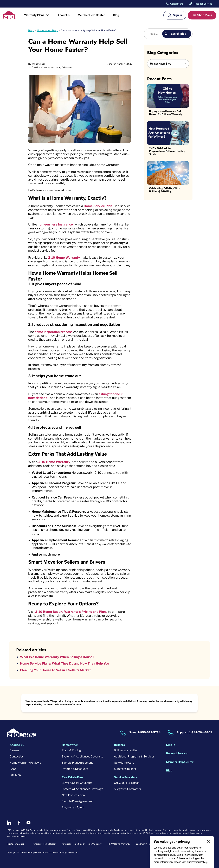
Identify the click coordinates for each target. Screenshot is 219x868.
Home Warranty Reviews (25, 763)
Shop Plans (205, 15)
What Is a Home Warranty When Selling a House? (57, 657)
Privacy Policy (199, 862)
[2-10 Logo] (9, 18)
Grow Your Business (127, 783)
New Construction (73, 795)
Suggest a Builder (125, 769)
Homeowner (70, 745)
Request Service (203, 4)
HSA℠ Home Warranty (119, 844)
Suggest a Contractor (128, 789)
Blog (116, 15)
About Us (63, 15)
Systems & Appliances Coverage (82, 757)
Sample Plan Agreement (77, 763)
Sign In (178, 15)
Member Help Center (91, 15)
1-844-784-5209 (201, 732)
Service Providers (125, 777)
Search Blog (178, 34)
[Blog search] (155, 34)
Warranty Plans (34, 15)
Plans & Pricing (71, 750)
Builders (119, 745)
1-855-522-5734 (149, 732)
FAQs (13, 769)
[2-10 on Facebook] (19, 823)
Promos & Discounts (75, 769)
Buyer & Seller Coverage (77, 783)
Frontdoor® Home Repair (44, 844)
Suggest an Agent (73, 807)
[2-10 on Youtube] (28, 823)
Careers (15, 750)
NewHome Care (124, 763)
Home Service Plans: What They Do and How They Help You (65, 663)
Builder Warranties (126, 750)
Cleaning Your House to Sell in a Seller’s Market (55, 670)
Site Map (15, 775)
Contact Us (177, 4)
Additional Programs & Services (134, 757)
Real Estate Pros (72, 777)
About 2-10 (17, 745)
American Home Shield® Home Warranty (82, 844)
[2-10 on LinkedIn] (9, 823)
